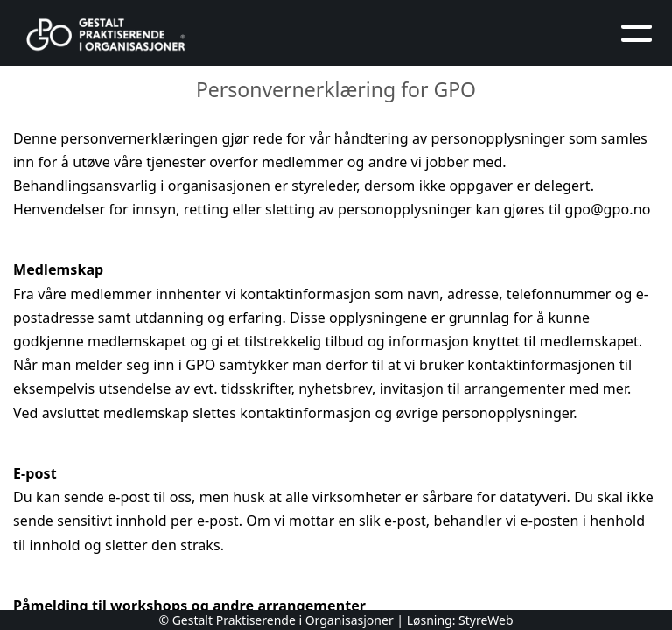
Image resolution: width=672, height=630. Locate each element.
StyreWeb (486, 620)
